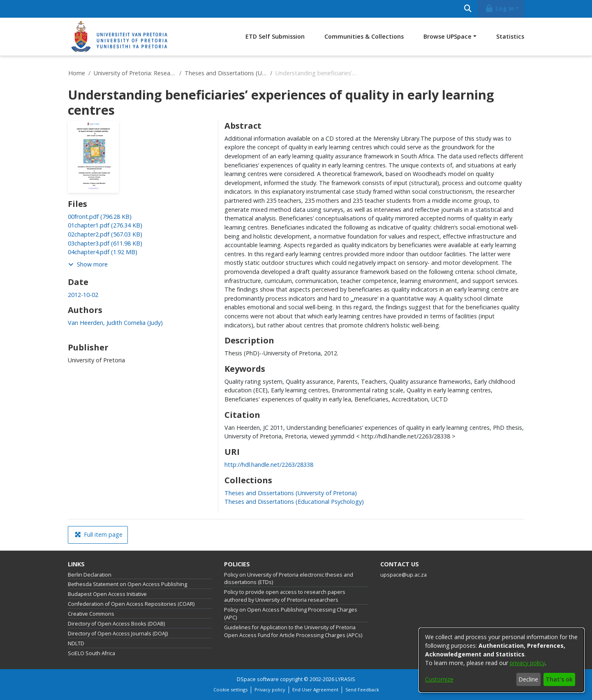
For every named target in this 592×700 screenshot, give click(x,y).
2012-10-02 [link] (83, 295)
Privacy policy (270, 690)
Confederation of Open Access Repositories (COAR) (131, 604)
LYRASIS (345, 679)
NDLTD (76, 643)
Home (77, 73)
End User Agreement (315, 690)
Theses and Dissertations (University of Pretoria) (226, 73)
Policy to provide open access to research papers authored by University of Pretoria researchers (285, 596)
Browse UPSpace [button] (447, 36)
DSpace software (258, 679)
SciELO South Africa (91, 653)
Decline (528, 679)
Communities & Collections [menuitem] (364, 36)
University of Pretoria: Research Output (135, 73)
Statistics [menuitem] (510, 36)
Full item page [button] (99, 534)
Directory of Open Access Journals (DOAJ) (118, 634)
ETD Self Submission (275, 36)
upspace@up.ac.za (404, 575)
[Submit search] (468, 9)
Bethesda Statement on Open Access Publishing (127, 584)
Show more (88, 264)
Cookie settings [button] (230, 690)
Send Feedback (362, 690)
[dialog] (502, 660)
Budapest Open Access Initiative (107, 594)
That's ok (559, 679)
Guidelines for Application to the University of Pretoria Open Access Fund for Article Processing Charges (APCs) (293, 631)
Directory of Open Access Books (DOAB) (116, 624)
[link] (100, 217)
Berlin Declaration (90, 575)
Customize (439, 679)
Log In (499, 8)
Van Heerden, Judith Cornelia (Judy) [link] (115, 323)
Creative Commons (91, 614)
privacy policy (527, 663)
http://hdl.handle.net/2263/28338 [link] (269, 465)
